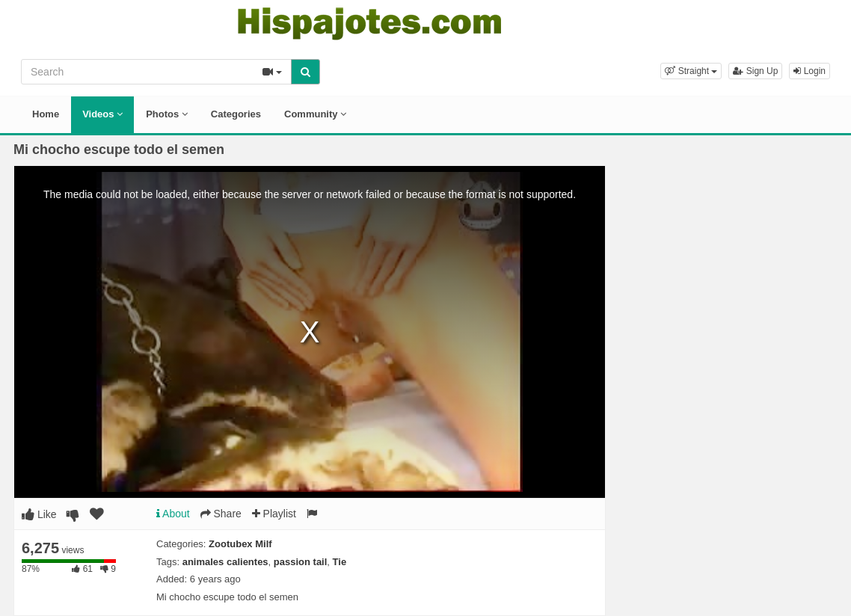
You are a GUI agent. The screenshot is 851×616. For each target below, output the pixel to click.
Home (46, 114)
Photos (167, 114)
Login (809, 71)
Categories (236, 114)
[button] (691, 71)
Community (315, 114)
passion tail (301, 562)
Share (221, 514)
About (173, 514)
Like (39, 514)
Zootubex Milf (240, 544)
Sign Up (755, 71)
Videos (102, 114)
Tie (340, 562)
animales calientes (225, 562)
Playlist (274, 514)
